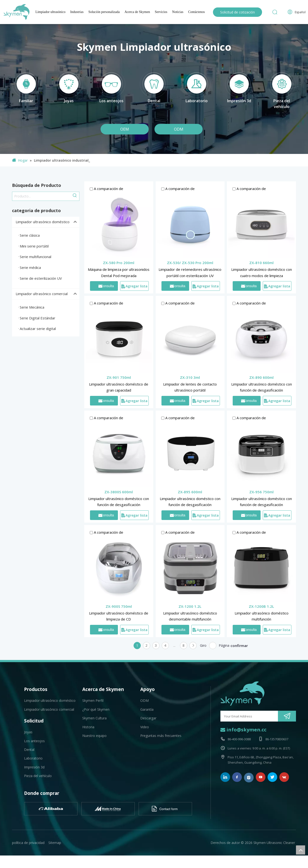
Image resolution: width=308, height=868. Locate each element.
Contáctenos (196, 12)
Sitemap (55, 843)
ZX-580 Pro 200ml (119, 263)
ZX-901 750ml (119, 377)
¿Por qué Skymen (96, 709)
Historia (88, 727)
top (301, 850)
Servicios (161, 12)
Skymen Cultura (94, 718)
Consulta (106, 286)
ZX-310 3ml (190, 377)
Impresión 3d (34, 767)
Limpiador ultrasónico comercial (48, 294)
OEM (125, 129)
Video (145, 727)
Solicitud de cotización (237, 12)
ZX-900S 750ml (119, 606)
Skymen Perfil (93, 700)
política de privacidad (28, 843)
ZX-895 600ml (190, 492)
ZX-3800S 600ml (119, 492)
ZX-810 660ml (261, 263)
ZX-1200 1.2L (190, 606)
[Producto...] (41, 196)
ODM (179, 129)
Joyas (28, 732)
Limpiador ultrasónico (50, 12)
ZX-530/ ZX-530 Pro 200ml (190, 263)
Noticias (178, 12)
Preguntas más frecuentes (161, 736)
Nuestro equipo (94, 736)
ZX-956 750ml (261, 492)
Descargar (148, 718)
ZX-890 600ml (261, 377)
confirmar (239, 646)
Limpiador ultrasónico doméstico (48, 222)
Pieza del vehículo (38, 776)
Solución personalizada (104, 12)
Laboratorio (33, 758)
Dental (29, 750)
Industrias (77, 12)
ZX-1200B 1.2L (261, 606)
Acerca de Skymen (137, 12)
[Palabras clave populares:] (75, 196)
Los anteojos (34, 741)
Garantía (147, 709)
